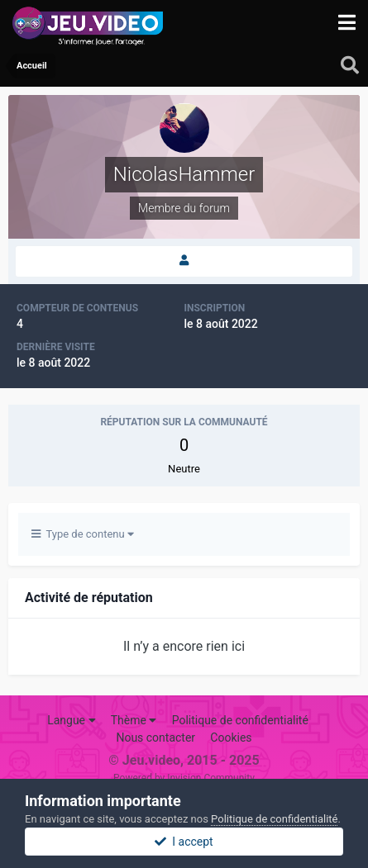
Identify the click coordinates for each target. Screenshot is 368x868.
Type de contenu (83, 534)
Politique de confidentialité (240, 720)
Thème (134, 720)
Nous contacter (155, 738)
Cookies (231, 738)
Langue (71, 720)
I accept (184, 842)
